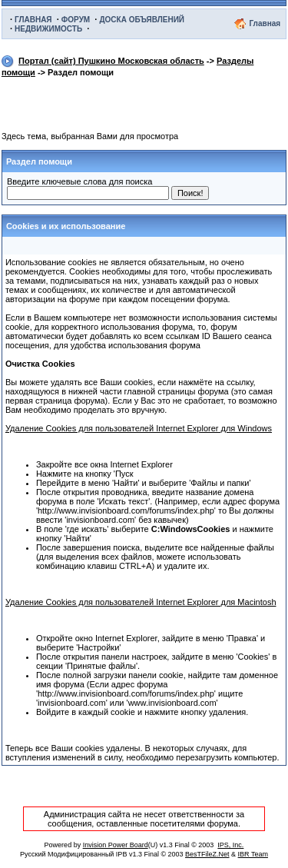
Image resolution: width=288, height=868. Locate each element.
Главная (265, 23)
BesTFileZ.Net (207, 854)
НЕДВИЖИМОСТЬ (48, 29)
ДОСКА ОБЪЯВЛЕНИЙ (142, 20)
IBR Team (253, 854)
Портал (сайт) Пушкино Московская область (111, 61)
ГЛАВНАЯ (33, 20)
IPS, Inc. (230, 845)
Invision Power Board (116, 845)
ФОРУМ (76, 20)
